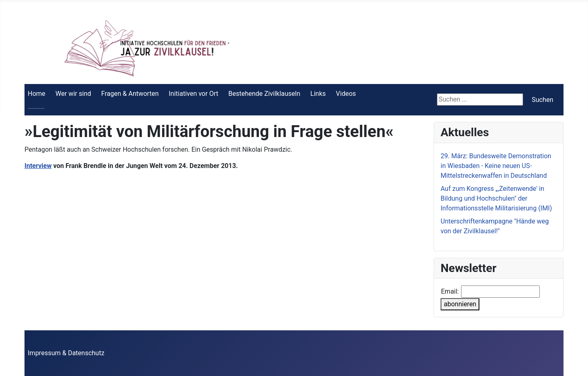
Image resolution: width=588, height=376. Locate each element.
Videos (346, 94)
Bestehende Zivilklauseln (264, 94)
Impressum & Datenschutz (66, 353)
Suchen (542, 100)
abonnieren (460, 304)
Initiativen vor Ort (193, 94)
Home (37, 94)
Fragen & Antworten (130, 94)
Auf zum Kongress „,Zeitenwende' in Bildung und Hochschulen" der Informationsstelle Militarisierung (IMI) (496, 198)
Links (318, 94)
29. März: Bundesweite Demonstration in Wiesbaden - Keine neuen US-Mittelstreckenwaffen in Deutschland (496, 166)
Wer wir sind (73, 94)
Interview (38, 166)
